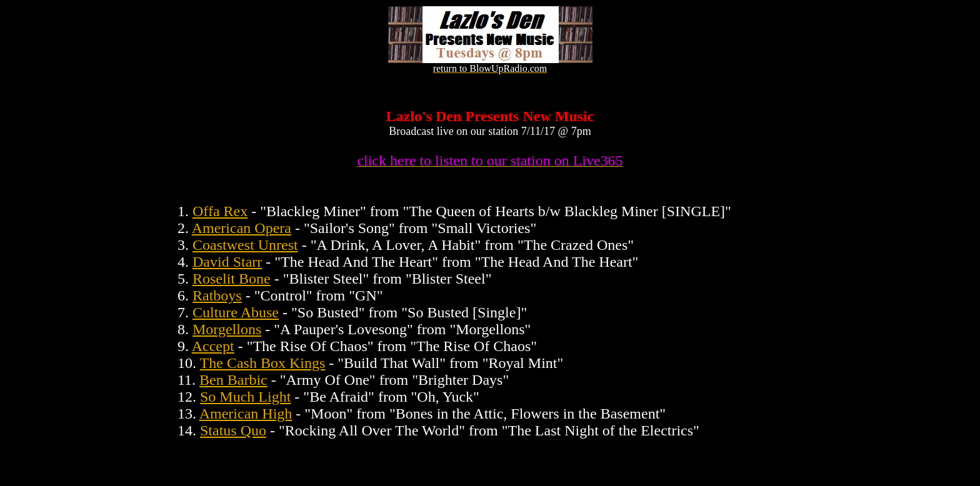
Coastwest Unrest (245, 245)
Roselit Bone (232, 279)
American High (246, 414)
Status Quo (233, 430)
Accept (213, 346)
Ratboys (217, 295)
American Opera (242, 228)
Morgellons (227, 329)
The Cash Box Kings (263, 363)
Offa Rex (220, 211)
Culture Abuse (236, 312)
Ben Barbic (233, 380)
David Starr (227, 262)
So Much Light (245, 397)
